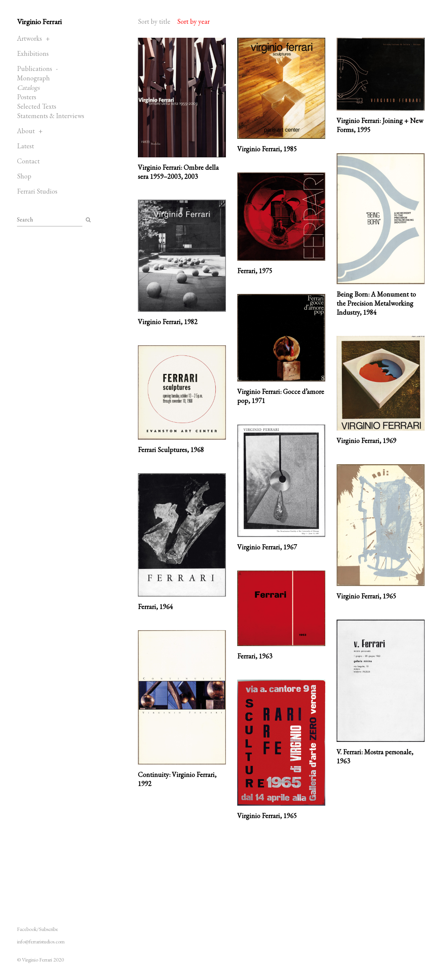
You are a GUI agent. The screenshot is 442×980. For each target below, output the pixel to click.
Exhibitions (33, 53)
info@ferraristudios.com (41, 942)
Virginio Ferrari (39, 22)
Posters (27, 97)
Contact (28, 161)
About (26, 131)
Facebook (27, 929)
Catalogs (28, 87)
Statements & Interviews (51, 116)
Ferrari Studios (37, 191)
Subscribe (49, 929)
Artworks (29, 38)
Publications (35, 68)
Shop (24, 176)
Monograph (33, 78)
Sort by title (154, 21)
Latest (25, 146)
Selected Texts (37, 106)
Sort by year (193, 21)
